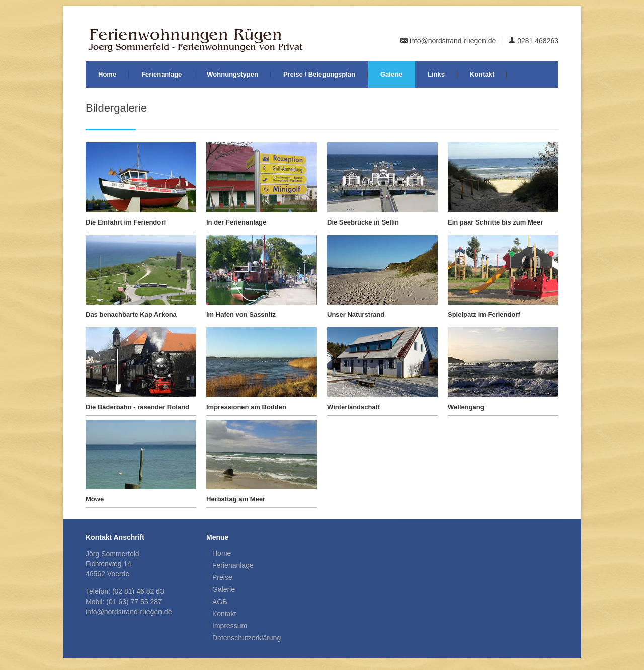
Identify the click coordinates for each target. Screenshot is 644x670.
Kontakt (482, 74)
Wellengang (466, 407)
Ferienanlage (162, 74)
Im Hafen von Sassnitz (241, 314)
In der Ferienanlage (236, 222)
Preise (222, 577)
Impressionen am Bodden (246, 407)
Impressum (230, 626)
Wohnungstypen (232, 74)
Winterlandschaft (353, 407)
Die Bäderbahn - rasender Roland (137, 407)
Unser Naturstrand (356, 314)
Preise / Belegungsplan (319, 74)
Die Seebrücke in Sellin (363, 222)
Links (436, 74)
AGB (220, 602)
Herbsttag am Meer (236, 499)
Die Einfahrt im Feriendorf (126, 222)
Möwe (95, 499)
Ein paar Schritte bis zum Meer (495, 222)
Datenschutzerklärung (247, 638)
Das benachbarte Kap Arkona (131, 314)
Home (107, 74)
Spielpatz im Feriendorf (484, 314)
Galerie (391, 74)
